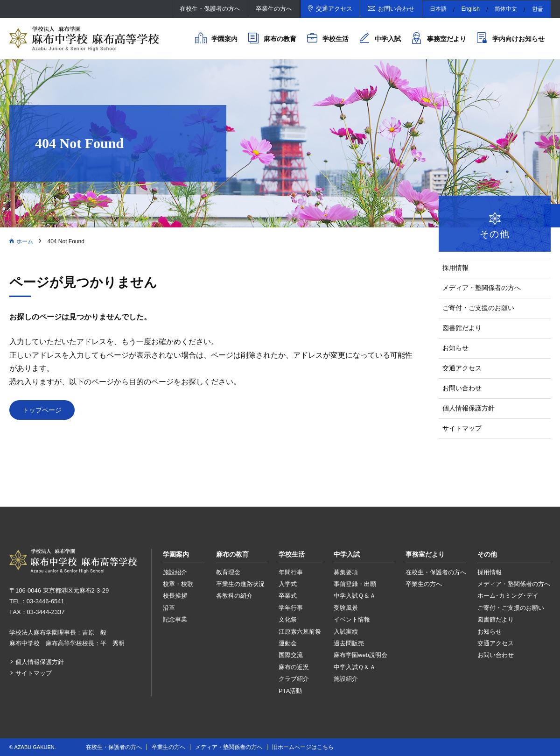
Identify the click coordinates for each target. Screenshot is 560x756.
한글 (538, 9)
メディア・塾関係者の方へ (482, 288)
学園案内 (224, 39)
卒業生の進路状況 (240, 584)
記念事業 (175, 619)
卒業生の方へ (274, 9)
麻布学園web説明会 (360, 655)
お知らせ (455, 348)
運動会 (288, 643)
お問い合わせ (396, 9)
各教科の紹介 (234, 596)
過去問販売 (349, 643)
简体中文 (506, 9)
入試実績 (346, 632)
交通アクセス (334, 9)
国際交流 (291, 655)
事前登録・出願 (355, 584)
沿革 (169, 608)
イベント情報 (352, 619)
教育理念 (228, 572)
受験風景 (346, 608)
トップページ (42, 410)
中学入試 (388, 39)
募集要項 (346, 572)
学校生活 (336, 39)
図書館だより (462, 328)
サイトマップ (462, 428)
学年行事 (291, 608)
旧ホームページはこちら (303, 747)
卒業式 (288, 596)
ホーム (25, 241)
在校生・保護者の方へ (210, 9)
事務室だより (447, 39)
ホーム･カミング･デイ (508, 596)
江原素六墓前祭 (300, 632)
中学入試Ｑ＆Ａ (355, 596)
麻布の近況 (294, 667)
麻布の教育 (280, 39)
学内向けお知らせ (518, 39)
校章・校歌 (178, 584)
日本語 (438, 9)
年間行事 (291, 572)
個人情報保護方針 (469, 408)
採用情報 (455, 268)
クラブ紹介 (294, 679)
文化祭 (288, 619)
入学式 (288, 584)
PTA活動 (290, 691)
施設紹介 (175, 572)
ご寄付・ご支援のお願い (478, 308)
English (471, 9)
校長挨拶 (175, 596)
